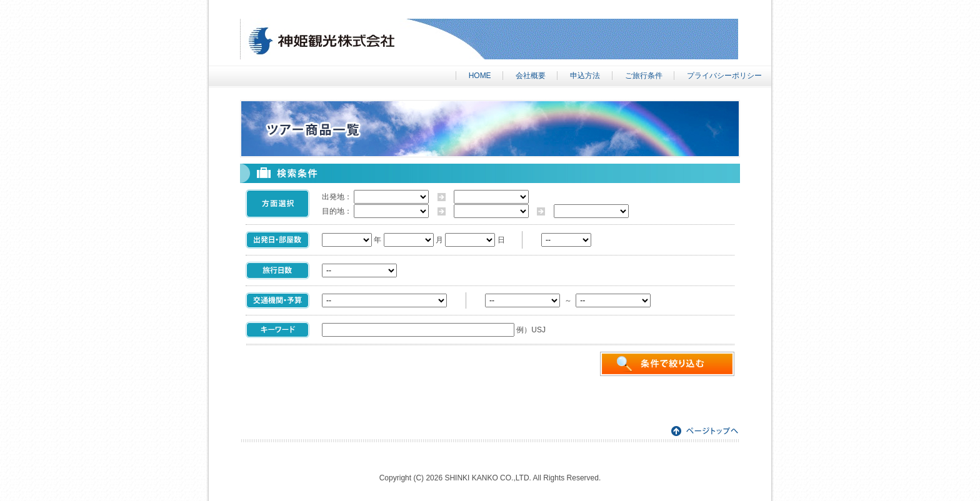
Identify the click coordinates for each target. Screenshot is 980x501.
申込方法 (585, 76)
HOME (480, 76)
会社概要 (531, 76)
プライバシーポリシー (724, 76)
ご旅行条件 (644, 76)
